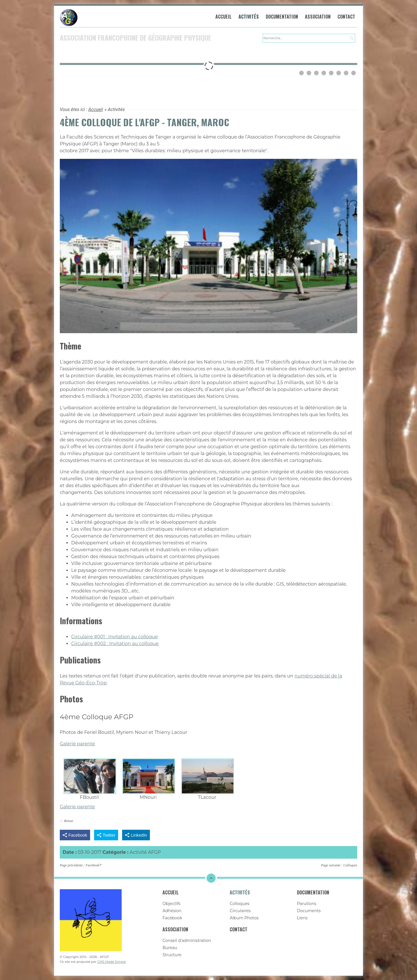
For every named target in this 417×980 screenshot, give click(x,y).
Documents (309, 911)
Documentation (282, 17)
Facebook (92, 865)
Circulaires (240, 911)
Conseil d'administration (187, 941)
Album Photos (244, 918)
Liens (302, 918)
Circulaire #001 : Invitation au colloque (115, 637)
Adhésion (172, 911)
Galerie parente (77, 744)
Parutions (307, 904)
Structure (172, 955)
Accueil (224, 17)
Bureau (170, 948)
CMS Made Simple (112, 962)
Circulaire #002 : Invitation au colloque (115, 644)
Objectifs (171, 904)
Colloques (350, 865)
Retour (69, 821)
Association (318, 17)
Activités (249, 17)
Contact (346, 17)
